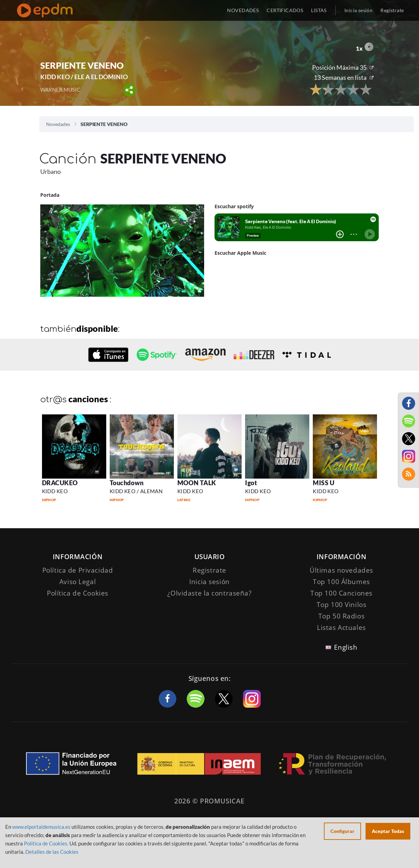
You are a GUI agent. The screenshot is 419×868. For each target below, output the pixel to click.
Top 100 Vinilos (342, 605)
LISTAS (319, 10)
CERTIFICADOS (285, 10)
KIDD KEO (55, 491)
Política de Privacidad (78, 570)
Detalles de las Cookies (52, 852)
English (346, 647)
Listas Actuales (341, 627)
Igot (251, 483)
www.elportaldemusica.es (41, 827)
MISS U (324, 483)
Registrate (209, 570)
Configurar (342, 831)
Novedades (58, 124)
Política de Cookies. (46, 843)
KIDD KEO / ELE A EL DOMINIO (84, 77)
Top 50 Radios (341, 616)
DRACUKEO (60, 483)
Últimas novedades (341, 570)
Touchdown (127, 483)
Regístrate (392, 10)
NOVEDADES (243, 10)
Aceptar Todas (388, 831)
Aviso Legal (78, 582)
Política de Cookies (78, 593)
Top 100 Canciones (341, 593)
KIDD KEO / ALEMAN (136, 491)
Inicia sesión (358, 10)
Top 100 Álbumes (341, 582)
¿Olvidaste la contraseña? (209, 593)
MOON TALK (197, 483)
